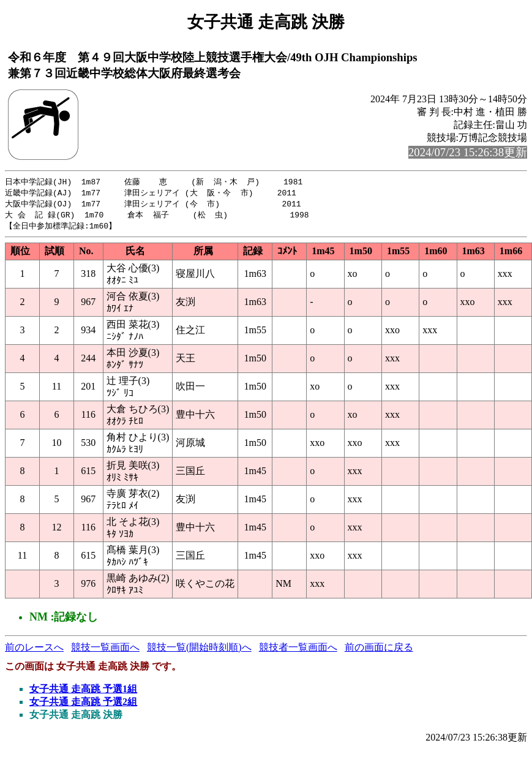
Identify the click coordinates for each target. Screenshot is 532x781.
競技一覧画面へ (105, 650)
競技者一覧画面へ (298, 650)
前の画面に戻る (379, 650)
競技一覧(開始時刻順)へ (199, 650)
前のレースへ (34, 650)
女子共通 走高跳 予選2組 (83, 705)
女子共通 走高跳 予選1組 (83, 692)
